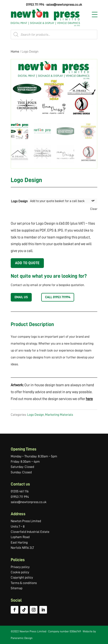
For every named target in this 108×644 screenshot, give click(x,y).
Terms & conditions (24, 583)
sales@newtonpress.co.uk (64, 5)
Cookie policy (20, 572)
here (89, 399)
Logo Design (19, 201)
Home (15, 51)
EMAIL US (21, 297)
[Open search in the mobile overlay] (54, 35)
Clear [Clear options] (94, 209)
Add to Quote (27, 263)
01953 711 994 (35, 5)
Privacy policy (20, 567)
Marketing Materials (59, 415)
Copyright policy (22, 577)
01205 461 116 (20, 491)
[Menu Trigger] (95, 15)
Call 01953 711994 (58, 297)
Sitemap (17, 588)
